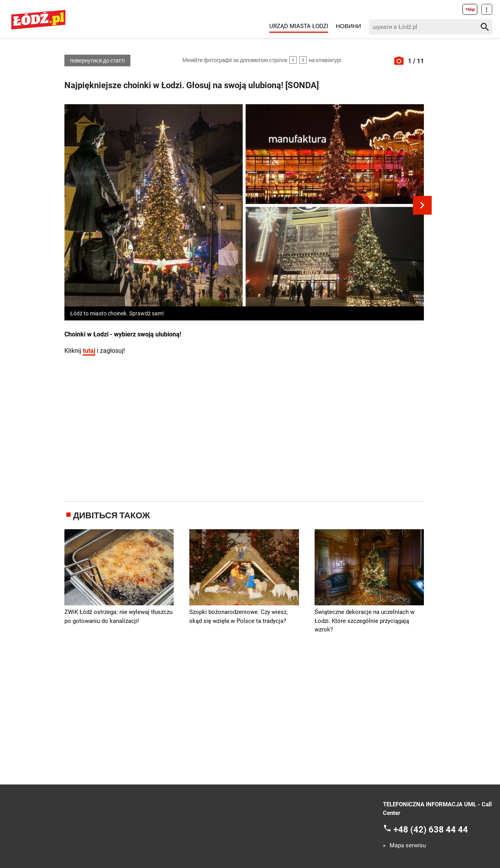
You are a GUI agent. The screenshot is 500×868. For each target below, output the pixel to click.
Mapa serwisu (408, 846)
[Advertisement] (244, 427)
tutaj (89, 351)
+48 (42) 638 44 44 (431, 829)
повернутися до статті (97, 60)
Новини (348, 26)
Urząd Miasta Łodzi (299, 26)
